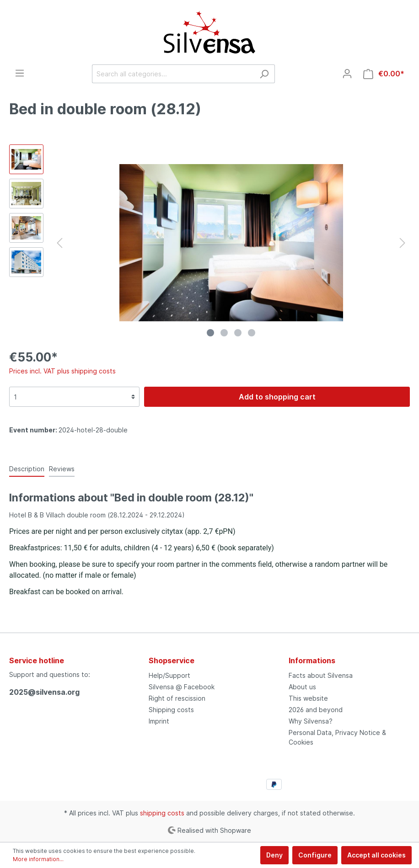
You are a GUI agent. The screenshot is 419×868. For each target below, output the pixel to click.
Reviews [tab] (62, 469)
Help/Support (169, 675)
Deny (274, 855)
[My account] (347, 74)
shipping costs (162, 813)
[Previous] (59, 243)
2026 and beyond (316, 710)
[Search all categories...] (173, 74)
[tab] (27, 469)
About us (302, 687)
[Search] (264, 74)
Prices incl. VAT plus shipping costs (62, 371)
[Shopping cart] (384, 74)
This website (308, 698)
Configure (315, 855)
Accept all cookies (376, 855)
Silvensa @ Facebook (182, 687)
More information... (38, 859)
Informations (312, 660)
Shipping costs (171, 710)
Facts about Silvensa (321, 675)
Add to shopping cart (277, 397)
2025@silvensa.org (44, 692)
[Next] (403, 243)
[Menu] (20, 73)
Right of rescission (177, 698)
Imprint (159, 721)
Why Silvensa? (311, 721)
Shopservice (172, 660)
